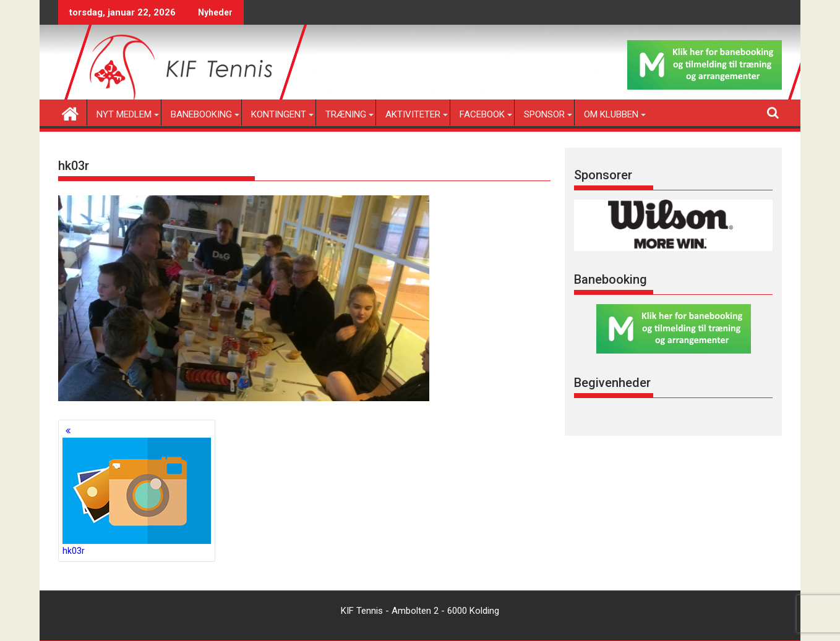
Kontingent (279, 114)
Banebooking (201, 114)
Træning (346, 114)
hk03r (137, 497)
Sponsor (544, 114)
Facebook (482, 114)
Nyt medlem (124, 114)
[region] (673, 225)
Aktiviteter (413, 114)
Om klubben (611, 114)
